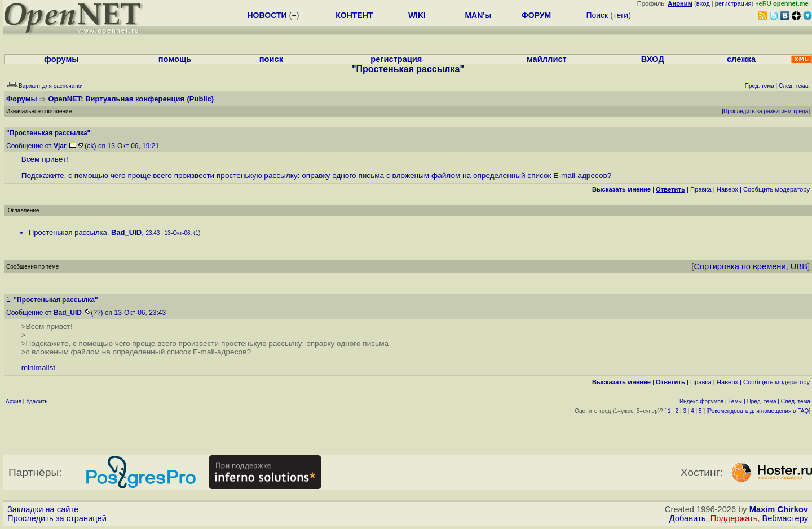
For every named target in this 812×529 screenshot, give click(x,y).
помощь (175, 59)
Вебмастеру (785, 518)
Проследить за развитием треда (766, 111)
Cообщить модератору (776, 189)
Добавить (688, 518)
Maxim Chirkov (779, 509)
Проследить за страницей (57, 518)
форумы (61, 59)
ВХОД (653, 59)
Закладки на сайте (43, 509)
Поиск (597, 15)
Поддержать (734, 518)
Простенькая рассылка (68, 232)
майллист (547, 59)
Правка (701, 189)
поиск (271, 59)
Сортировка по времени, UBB (751, 266)
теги (621, 15)
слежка (741, 59)
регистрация (733, 3)
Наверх (727, 189)
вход (703, 3)
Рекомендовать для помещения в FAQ (759, 411)
